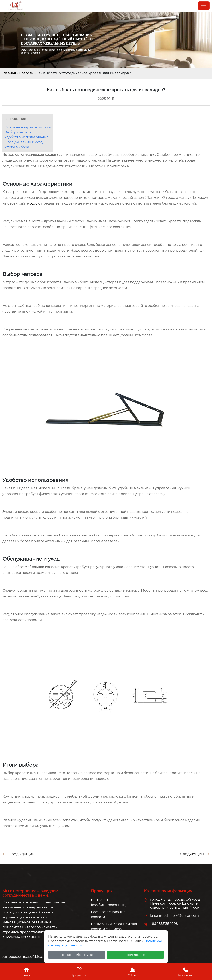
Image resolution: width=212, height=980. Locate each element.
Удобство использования (26, 137)
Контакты (185, 972)
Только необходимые (77, 955)
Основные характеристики (28, 127)
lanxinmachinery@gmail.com (174, 916)
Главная (9, 73)
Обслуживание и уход (24, 142)
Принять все (135, 955)
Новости (26, 73)
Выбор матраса (18, 132)
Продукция (79, 972)
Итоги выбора (17, 147)
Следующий (192, 854)
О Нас (132, 972)
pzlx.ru (35, 203)
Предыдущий (21, 854)
